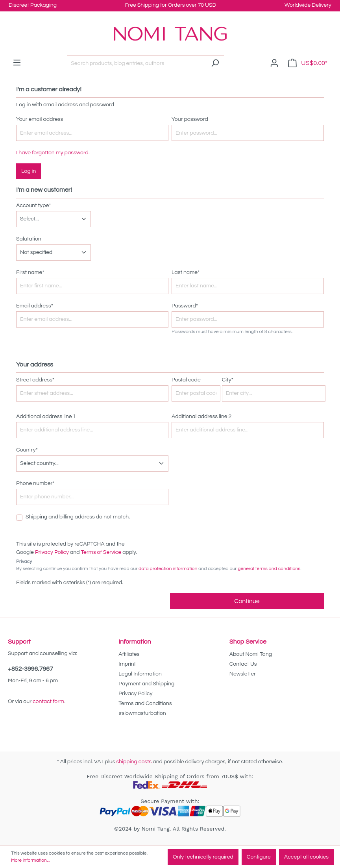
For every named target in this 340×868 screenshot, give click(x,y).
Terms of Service (101, 552)
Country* (27, 450)
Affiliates (129, 654)
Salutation (29, 239)
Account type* (34, 205)
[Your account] (274, 63)
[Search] (215, 63)
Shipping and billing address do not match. (78, 517)
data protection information (168, 569)
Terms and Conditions (145, 703)
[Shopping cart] (308, 63)
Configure (259, 857)
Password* (185, 306)
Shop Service (248, 642)
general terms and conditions (269, 569)
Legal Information (140, 674)
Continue (247, 601)
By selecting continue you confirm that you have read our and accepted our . (159, 569)
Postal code (186, 380)
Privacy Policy (52, 552)
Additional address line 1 (46, 416)
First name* (30, 272)
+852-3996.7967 (30, 669)
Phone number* (35, 483)
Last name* (186, 272)
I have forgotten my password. (53, 153)
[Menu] (17, 63)
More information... (30, 860)
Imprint (127, 664)
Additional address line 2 (201, 416)
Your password (190, 119)
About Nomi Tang (251, 654)
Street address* (35, 380)
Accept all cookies (306, 857)
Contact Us (243, 664)
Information (135, 642)
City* (228, 380)
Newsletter (243, 674)
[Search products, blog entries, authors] (137, 63)
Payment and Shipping (146, 684)
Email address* (35, 306)
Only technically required (203, 857)
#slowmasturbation (142, 713)
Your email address (40, 119)
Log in (29, 171)
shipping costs (134, 762)
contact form (48, 701)
